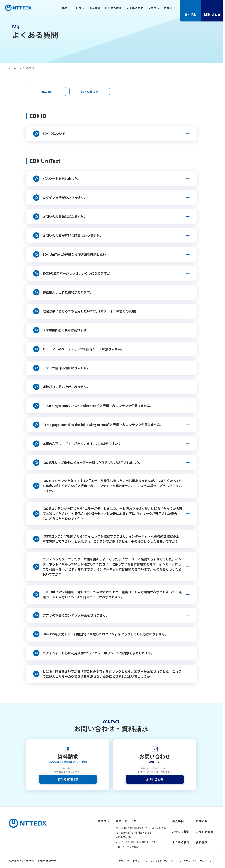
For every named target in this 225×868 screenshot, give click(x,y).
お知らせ (170, 8)
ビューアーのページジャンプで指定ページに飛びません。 (83, 349)
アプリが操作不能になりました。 (66, 368)
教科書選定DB (123, 837)
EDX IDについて (54, 134)
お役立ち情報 (113, 8)
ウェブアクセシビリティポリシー (196, 861)
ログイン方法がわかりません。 (65, 197)
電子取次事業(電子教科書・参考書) (134, 832)
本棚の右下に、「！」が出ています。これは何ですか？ (82, 444)
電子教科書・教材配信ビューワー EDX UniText (141, 828)
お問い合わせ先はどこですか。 (65, 216)
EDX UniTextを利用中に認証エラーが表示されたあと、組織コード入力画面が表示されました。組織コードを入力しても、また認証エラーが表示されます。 (112, 594)
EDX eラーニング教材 (127, 847)
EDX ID (46, 91)
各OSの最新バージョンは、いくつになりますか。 (78, 273)
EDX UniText (90, 91)
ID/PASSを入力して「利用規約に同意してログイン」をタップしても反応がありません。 (105, 634)
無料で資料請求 (68, 779)
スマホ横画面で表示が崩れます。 (66, 330)
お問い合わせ (212, 11)
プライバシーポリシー (130, 861)
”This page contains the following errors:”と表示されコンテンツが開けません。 (103, 425)
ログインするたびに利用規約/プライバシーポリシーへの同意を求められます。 (98, 653)
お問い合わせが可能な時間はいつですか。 (73, 235)
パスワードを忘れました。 (62, 179)
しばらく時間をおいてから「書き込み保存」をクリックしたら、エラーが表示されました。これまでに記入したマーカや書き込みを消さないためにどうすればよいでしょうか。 (112, 674)
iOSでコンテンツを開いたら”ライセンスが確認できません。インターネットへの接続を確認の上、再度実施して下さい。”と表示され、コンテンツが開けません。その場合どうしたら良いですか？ (112, 539)
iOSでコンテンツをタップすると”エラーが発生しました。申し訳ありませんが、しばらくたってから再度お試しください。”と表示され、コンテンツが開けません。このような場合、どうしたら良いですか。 (112, 486)
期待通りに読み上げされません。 (66, 387)
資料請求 (190, 11)
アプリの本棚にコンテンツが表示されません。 (76, 615)
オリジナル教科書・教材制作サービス (136, 842)
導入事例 (94, 8)
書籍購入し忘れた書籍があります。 (68, 292)
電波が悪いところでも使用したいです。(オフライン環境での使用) (89, 311)
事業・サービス (72, 8)
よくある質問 (135, 8)
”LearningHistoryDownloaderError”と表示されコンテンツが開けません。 (98, 406)
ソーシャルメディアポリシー (160, 861)
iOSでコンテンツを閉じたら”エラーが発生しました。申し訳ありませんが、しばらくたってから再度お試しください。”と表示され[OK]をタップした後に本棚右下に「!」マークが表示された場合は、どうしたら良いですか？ (112, 514)
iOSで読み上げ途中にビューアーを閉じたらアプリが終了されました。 (93, 463)
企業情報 (154, 8)
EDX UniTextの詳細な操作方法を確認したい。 (76, 254)
